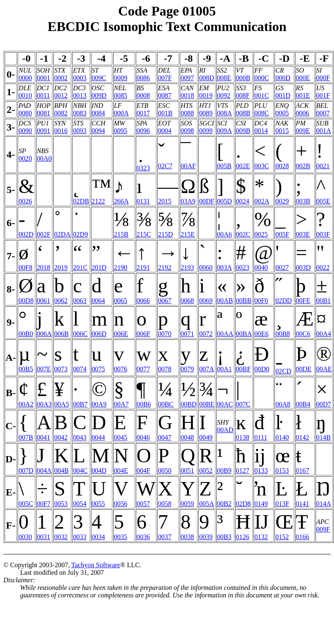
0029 (282, 201)
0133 (261, 471)
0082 (61, 113)
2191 (143, 267)
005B (224, 166)
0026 (25, 201)
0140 (282, 437)
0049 (206, 437)
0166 (303, 537)
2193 (187, 267)
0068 (187, 301)
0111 (261, 437)
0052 (206, 471)
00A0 (44, 158)
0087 (165, 95)
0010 (25, 95)
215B (121, 234)
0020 (25, 158)
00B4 (303, 404)
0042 (61, 437)
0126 (243, 537)
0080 (25, 113)
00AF (188, 166)
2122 (98, 201)
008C (262, 113)
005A (207, 504)
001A (324, 131)
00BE (207, 404)
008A (225, 113)
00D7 (324, 404)
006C (80, 334)
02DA (62, 234)
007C (243, 404)
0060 (206, 267)
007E (44, 369)
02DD (284, 301)
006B (61, 334)
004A (44, 471)
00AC (225, 404)
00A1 (225, 369)
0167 (303, 471)
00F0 (261, 301)
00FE (303, 301)
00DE (304, 369)
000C (262, 78)
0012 (61, 95)
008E (224, 78)
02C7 (165, 166)
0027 (282, 267)
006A (44, 334)
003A (225, 267)
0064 (98, 301)
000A (122, 113)
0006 (303, 113)
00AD (225, 430)
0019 (206, 95)
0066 (143, 301)
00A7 (122, 404)
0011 (43, 95)
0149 (261, 504)
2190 (121, 267)
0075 (98, 369)
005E (324, 201)
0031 (44, 537)
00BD (189, 404)
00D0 (262, 369)
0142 (303, 437)
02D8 (243, 504)
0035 (121, 537)
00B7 (80, 404)
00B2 (224, 504)
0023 (243, 267)
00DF (207, 201)
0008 (143, 95)
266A (122, 201)
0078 (165, 369)
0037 (165, 537)
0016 (61, 131)
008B (243, 113)
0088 (187, 113)
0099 (206, 131)
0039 (206, 537)
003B (303, 201)
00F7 (44, 504)
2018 (44, 267)
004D (99, 471)
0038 (187, 537)
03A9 (188, 201)
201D (99, 267)
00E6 (262, 334)
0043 (80, 437)
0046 (143, 437)
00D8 (26, 301)
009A (225, 131)
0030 (25, 537)
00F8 (25, 267)
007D (26, 471)
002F (44, 234)
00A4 (324, 334)
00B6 (144, 404)
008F (243, 95)
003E (303, 234)
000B (243, 78)
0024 (243, 201)
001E (303, 95)
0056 (121, 504)
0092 (224, 95)
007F (165, 78)
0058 (165, 504)
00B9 (224, 471)
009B (243, 131)
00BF (243, 369)
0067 (165, 301)
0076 (121, 369)
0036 (143, 537)
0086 (143, 78)
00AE (324, 369)
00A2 (26, 404)
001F (323, 95)
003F (323, 234)
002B (303, 166)
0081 (44, 113)
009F (323, 529)
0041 (44, 437)
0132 (261, 537)
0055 (98, 504)
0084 (98, 113)
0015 (282, 131)
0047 (165, 437)
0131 (143, 201)
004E (121, 471)
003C (262, 166)
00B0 (26, 334)
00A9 (99, 404)
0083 (80, 113)
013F (282, 504)
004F (144, 471)
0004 (165, 131)
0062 (61, 301)
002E (243, 166)
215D (166, 234)
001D (283, 95)
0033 (80, 537)
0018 (187, 95)
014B (324, 437)
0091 (44, 131)
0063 (80, 301)
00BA (244, 334)
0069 (206, 301)
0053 (61, 504)
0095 (121, 131)
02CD (283, 371)
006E (121, 334)
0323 (143, 168)
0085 (121, 95)
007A (207, 369)
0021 (323, 166)
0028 (282, 166)
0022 (323, 267)
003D (303, 267)
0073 (61, 369)
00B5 (26, 369)
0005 (282, 113)
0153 (282, 471)
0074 (80, 369)
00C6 (303, 334)
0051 (187, 471)
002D (26, 234)
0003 (80, 78)
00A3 (44, 404)
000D (283, 78)
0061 (44, 301)
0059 (187, 504)
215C (144, 234)
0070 (165, 334)
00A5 (62, 404)
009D (99, 95)
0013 (80, 95)
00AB (225, 301)
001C (262, 95)
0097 (187, 78)
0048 (187, 437)
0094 (98, 131)
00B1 (324, 301)
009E (303, 131)
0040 (261, 267)
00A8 (283, 404)
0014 (261, 131)
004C (80, 471)
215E (188, 234)
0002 (61, 78)
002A (262, 201)
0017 (143, 113)
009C (99, 78)
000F (323, 78)
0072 (206, 334)
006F (144, 334)
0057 (143, 504)
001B (165, 113)
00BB (244, 301)
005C (26, 504)
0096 (143, 131)
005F (282, 234)
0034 (98, 537)
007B (26, 437)
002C (243, 234)
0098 (187, 131)
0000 (25, 78)
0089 (206, 113)
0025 (261, 234)
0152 (282, 537)
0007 (323, 113)
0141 (303, 504)
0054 (80, 504)
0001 (44, 78)
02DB (81, 201)
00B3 (224, 537)
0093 (80, 131)
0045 (121, 437)
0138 (243, 437)
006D (99, 334)
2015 (165, 201)
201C (80, 267)
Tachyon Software (96, 565)
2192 (165, 267)
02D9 (80, 234)
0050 (165, 471)
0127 (243, 471)
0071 (187, 334)
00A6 (225, 234)
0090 (25, 131)
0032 (61, 537)
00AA (225, 334)
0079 (187, 369)
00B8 (283, 334)
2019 (61, 267)
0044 (98, 437)
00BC (166, 404)
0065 (121, 301)
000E (303, 78)
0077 (143, 369)
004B (61, 471)
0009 (121, 78)
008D (207, 78)
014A (324, 504)
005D (225, 201)
